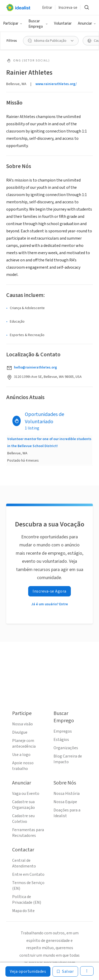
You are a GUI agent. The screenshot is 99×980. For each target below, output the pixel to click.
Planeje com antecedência (24, 743)
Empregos (63, 731)
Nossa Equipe (65, 802)
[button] (13, 24)
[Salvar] (65, 971)
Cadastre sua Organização (24, 805)
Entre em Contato (28, 874)
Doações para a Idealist (67, 813)
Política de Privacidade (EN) (27, 900)
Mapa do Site (23, 911)
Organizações (66, 748)
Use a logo (21, 755)
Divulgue (20, 732)
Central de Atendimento (24, 863)
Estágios (61, 740)
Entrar (47, 8)
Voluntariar (63, 23)
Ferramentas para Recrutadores (28, 833)
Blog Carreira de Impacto (68, 759)
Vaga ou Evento (26, 794)
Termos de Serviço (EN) (28, 886)
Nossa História (67, 794)
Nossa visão (22, 724)
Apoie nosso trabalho (23, 766)
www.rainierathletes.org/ (56, 84)
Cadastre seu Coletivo (23, 819)
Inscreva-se (68, 8)
